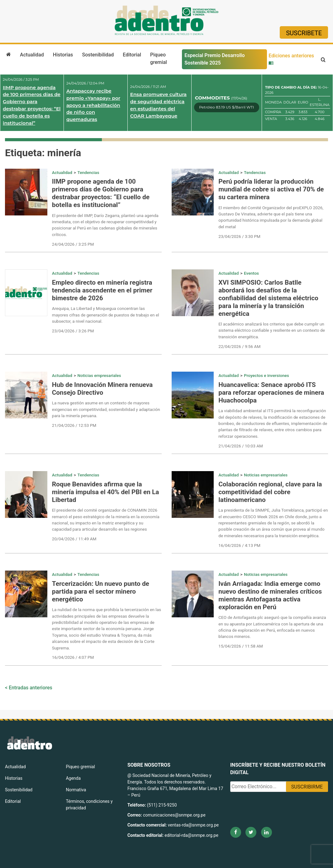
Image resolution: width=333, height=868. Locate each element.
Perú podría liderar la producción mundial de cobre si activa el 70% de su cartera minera (271, 189)
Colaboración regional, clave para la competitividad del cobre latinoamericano (270, 492)
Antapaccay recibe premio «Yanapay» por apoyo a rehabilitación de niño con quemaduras (93, 105)
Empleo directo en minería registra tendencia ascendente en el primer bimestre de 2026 (102, 290)
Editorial (132, 55)
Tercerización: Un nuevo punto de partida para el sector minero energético (101, 591)
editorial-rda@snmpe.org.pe (191, 835)
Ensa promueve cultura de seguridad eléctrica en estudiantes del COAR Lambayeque (158, 105)
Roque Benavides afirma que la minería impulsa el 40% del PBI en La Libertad (106, 492)
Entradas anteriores (31, 688)
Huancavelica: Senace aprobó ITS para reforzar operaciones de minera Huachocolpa (271, 393)
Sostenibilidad (98, 55)
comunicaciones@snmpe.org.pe (175, 815)
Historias (63, 55)
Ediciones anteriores (291, 59)
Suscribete (304, 33)
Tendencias (88, 172)
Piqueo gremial (159, 58)
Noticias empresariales (99, 375)
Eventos (251, 273)
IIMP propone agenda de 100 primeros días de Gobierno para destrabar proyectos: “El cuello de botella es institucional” (32, 105)
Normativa (76, 790)
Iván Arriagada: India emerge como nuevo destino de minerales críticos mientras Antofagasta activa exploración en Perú (270, 595)
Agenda (73, 778)
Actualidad (32, 55)
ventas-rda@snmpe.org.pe (193, 825)
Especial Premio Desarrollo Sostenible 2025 (214, 59)
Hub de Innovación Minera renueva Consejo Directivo (102, 389)
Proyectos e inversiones (266, 375)
